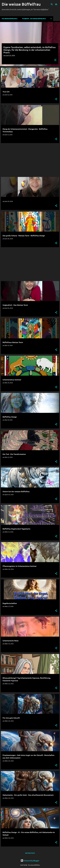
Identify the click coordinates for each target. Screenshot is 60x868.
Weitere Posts (30, 853)
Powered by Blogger (30, 861)
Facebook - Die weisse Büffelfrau (34, 19)
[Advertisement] (30, 160)
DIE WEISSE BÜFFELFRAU (10, 19)
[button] (55, 60)
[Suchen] (52, 4)
